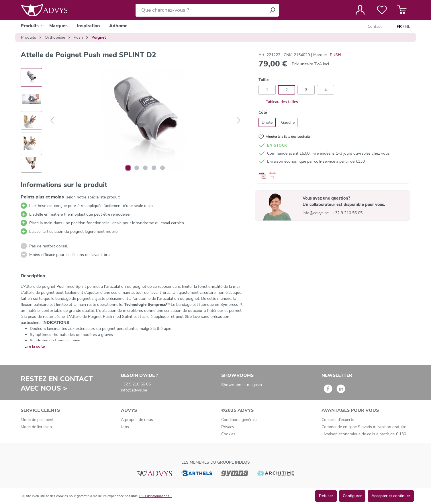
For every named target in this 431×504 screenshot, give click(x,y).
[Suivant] (239, 121)
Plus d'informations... (156, 496)
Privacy (228, 427)
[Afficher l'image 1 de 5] (128, 168)
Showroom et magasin (242, 385)
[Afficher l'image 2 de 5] (137, 168)
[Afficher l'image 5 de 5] (162, 168)
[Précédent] (52, 121)
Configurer (352, 496)
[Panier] (402, 10)
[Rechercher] (272, 10)
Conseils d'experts (338, 420)
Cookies (228, 434)
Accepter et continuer (391, 496)
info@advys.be (316, 213)
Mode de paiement (37, 420)
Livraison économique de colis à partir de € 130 (364, 434)
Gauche (288, 122)
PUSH (335, 55)
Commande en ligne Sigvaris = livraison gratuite (364, 427)
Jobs (125, 427)
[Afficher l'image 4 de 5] (154, 168)
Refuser (326, 496)
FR (399, 27)
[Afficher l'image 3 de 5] (145, 168)
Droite (267, 122)
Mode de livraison (36, 427)
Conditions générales (240, 420)
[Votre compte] (360, 10)
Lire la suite (35, 346)
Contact (375, 26)
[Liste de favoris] (382, 10)
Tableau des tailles (278, 102)
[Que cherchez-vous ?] (201, 10)
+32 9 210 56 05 (348, 213)
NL (408, 27)
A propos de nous (137, 420)
